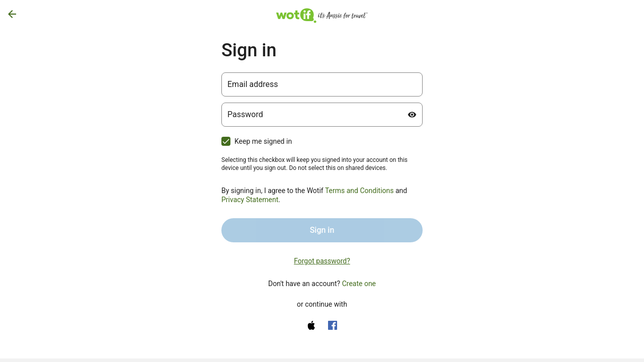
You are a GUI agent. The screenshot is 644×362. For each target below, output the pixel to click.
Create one (359, 284)
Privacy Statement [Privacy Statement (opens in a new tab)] (250, 200)
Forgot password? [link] (322, 261)
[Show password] (412, 115)
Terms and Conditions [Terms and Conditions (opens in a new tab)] (359, 191)
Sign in (322, 230)
